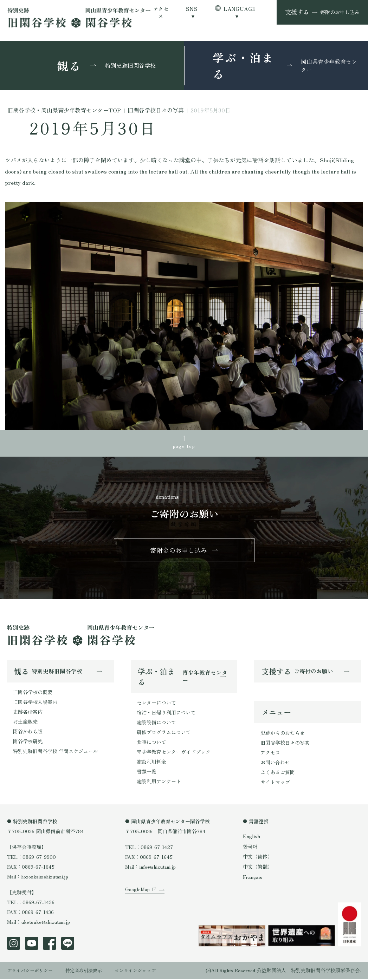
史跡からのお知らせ (283, 734)
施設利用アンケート (159, 782)
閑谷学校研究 (28, 742)
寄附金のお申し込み (179, 551)
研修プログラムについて (164, 733)
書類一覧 (147, 773)
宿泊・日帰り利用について (166, 714)
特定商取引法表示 (89, 971)
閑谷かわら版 (28, 732)
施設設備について (156, 724)
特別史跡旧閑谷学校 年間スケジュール (56, 752)
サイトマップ (275, 784)
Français (253, 878)
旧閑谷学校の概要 (33, 693)
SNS (192, 9)
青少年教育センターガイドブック (174, 753)
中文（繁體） (258, 868)
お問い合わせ (275, 764)
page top (184, 446)
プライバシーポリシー (32, 971)
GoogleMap (137, 896)
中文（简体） (258, 858)
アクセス (161, 12)
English (251, 838)
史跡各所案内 (28, 713)
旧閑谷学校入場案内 (35, 703)
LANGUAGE (240, 9)
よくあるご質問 (278, 774)
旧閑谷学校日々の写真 (285, 744)
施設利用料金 (151, 763)
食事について (151, 743)
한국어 (250, 848)
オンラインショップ (143, 971)
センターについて (156, 704)
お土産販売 (25, 723)
